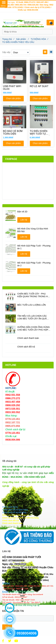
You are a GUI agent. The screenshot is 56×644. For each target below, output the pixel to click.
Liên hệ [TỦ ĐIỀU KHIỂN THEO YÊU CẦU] (24, 220)
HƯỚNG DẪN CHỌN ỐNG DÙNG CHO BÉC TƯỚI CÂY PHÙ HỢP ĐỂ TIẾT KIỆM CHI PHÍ (34, 328)
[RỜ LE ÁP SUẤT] (42, 88)
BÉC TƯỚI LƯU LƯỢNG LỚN (32, 305)
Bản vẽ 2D (22, 212)
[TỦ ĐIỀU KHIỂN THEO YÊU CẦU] (3, 641)
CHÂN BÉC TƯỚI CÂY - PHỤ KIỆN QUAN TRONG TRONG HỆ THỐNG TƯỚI (33, 295)
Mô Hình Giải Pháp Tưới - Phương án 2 (34, 264)
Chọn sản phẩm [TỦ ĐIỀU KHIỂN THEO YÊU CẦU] (13, 98)
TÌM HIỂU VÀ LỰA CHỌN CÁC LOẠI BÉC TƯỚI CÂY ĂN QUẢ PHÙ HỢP (32, 317)
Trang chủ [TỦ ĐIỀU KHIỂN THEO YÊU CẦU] (8, 39)
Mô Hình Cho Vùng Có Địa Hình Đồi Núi (33, 230)
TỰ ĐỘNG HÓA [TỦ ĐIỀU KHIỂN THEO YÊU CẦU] (39, 39)
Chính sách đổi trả (26, 347)
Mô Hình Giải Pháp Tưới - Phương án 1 (34, 247)
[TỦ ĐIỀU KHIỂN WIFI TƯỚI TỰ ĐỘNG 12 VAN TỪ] (42, 133)
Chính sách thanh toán (28, 338)
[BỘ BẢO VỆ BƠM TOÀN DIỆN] (15, 133)
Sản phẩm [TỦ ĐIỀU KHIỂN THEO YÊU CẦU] (22, 39)
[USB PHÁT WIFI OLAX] (15, 88)
